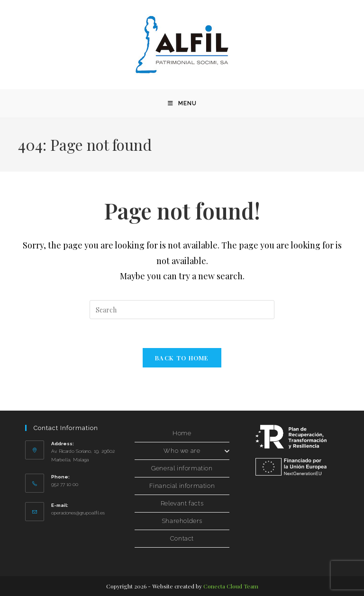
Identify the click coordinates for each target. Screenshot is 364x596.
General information (182, 468)
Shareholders (182, 521)
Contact (182, 538)
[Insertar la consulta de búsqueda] (182, 310)
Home (182, 433)
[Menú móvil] (182, 103)
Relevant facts (182, 503)
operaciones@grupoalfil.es (78, 513)
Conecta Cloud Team (231, 586)
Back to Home (182, 358)
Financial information (182, 486)
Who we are (196, 451)
